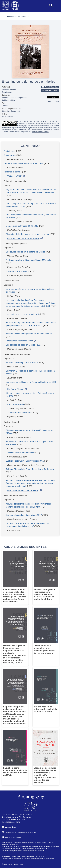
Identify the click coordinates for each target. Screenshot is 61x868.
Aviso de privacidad (11, 837)
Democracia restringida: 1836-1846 (22, 226)
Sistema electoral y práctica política (22, 363)
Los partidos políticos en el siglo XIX (22, 314)
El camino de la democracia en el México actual (28, 234)
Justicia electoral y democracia (20, 453)
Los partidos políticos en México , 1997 (24, 345)
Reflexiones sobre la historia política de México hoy (29, 260)
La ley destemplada (15, 404)
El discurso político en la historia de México (26, 252)
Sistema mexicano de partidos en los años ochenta (29, 334)
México (5, 106)
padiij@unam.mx (49, 858)
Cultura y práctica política (18, 271)
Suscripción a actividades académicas (19, 832)
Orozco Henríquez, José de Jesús (23, 490)
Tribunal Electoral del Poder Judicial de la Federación (30, 469)
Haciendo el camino (13, 172)
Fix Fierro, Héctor (15, 389)
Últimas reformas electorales (19, 413)
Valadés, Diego (14, 176)
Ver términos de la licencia (40, 132)
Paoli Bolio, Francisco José (19, 341)
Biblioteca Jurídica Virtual (18, 17)
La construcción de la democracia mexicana (24, 164)
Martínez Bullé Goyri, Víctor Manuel (23, 238)
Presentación (10, 155)
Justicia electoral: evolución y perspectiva (25, 461)
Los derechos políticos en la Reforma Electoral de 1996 (31, 382)
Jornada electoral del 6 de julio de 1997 (24, 515)
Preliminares (9, 151)
